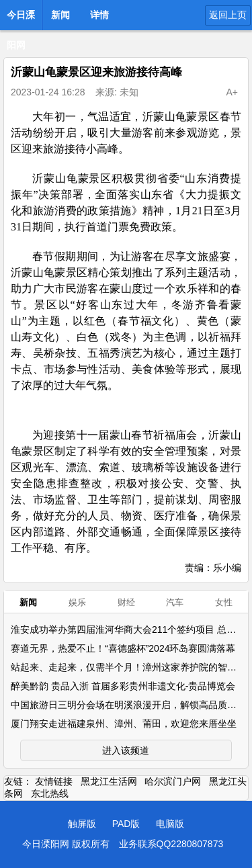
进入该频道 (126, 750)
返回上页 (228, 15)
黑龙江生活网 (109, 781)
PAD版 (126, 824)
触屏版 (82, 824)
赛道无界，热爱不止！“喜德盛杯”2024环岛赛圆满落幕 (123, 648)
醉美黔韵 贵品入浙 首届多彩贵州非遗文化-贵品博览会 (123, 686)
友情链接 (54, 781)
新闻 (60, 15)
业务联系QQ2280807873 (171, 844)
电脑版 (170, 824)
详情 (99, 15)
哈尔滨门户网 (173, 781)
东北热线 (50, 793)
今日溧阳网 (21, 19)
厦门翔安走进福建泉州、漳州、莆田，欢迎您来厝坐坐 (124, 724)
